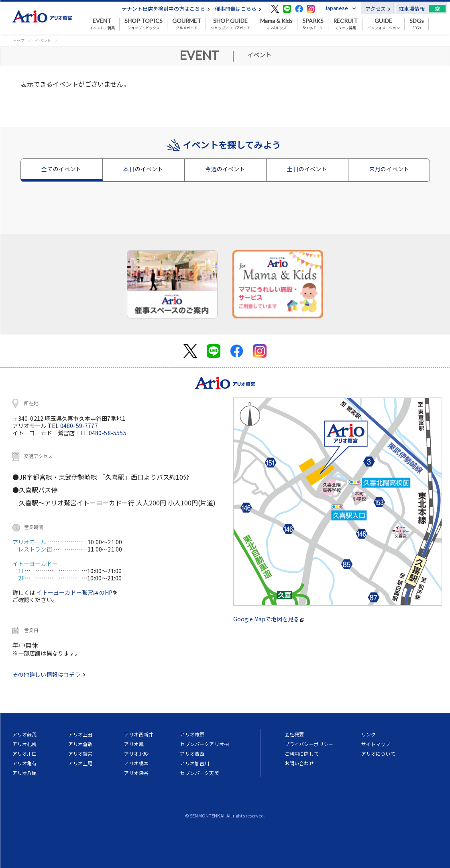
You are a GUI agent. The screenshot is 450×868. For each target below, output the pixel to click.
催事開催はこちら (238, 9)
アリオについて (378, 753)
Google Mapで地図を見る (269, 619)
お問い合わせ (299, 763)
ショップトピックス (144, 24)
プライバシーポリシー (309, 744)
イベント (43, 40)
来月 (389, 169)
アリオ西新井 (139, 734)
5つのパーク (313, 24)
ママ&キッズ (276, 24)
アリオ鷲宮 (80, 753)
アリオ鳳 (134, 744)
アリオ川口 (25, 753)
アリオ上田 (80, 734)
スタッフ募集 (345, 24)
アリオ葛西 (192, 753)
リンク (369, 734)
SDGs (417, 24)
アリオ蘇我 (25, 734)
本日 (143, 169)
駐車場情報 (412, 9)
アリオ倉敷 (80, 744)
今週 (225, 169)
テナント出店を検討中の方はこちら (166, 9)
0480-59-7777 (79, 426)
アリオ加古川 (194, 763)
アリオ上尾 (80, 763)
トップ (18, 40)
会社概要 (294, 734)
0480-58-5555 (108, 433)
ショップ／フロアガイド (231, 24)
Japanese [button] (336, 8)
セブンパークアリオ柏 (204, 744)
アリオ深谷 (136, 773)
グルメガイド (187, 24)
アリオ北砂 (136, 753)
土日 (307, 169)
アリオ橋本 (136, 763)
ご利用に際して (302, 753)
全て (61, 169)
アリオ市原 (192, 734)
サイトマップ (376, 744)
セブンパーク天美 (199, 773)
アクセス (378, 9)
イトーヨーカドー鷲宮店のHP (74, 592)
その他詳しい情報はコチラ (49, 674)
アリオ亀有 (25, 763)
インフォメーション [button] (384, 24)
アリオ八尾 (25, 773)
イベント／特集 (102, 24)
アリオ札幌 (25, 744)
